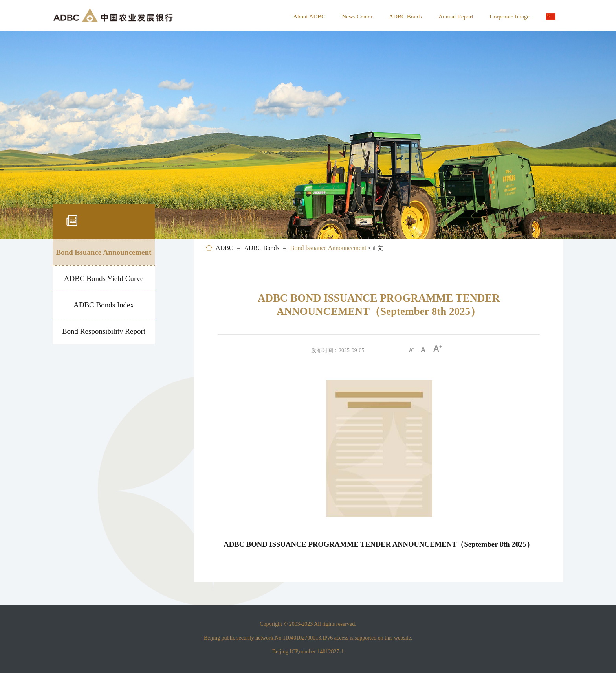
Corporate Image (510, 17)
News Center (357, 17)
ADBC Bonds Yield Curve (104, 279)
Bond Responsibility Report (104, 331)
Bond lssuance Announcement (104, 252)
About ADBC (309, 17)
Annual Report (456, 17)
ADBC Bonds (405, 17)
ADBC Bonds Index (104, 305)
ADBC (224, 248)
